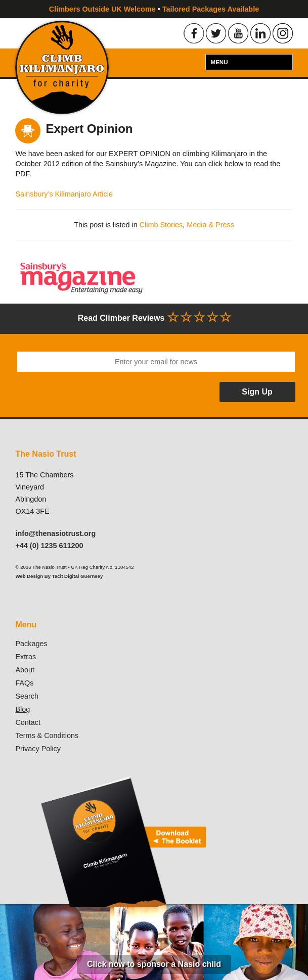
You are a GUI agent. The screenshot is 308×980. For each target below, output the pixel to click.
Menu (219, 62)
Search (27, 696)
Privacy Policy (38, 749)
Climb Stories (161, 225)
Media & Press (210, 225)
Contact (28, 722)
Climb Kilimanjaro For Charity (62, 67)
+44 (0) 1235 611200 (49, 546)
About (25, 670)
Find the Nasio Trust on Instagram (283, 33)
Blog (23, 709)
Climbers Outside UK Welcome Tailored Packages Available (154, 9)
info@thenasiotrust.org (55, 533)
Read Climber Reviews (154, 317)
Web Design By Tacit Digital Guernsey (59, 576)
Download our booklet (122, 841)
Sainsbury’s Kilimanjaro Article (64, 194)
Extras (26, 657)
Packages (31, 644)
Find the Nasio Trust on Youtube (238, 33)
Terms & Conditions (47, 736)
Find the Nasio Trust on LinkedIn (260, 33)
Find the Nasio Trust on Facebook (194, 33)
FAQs (24, 683)
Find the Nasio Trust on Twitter (216, 33)
